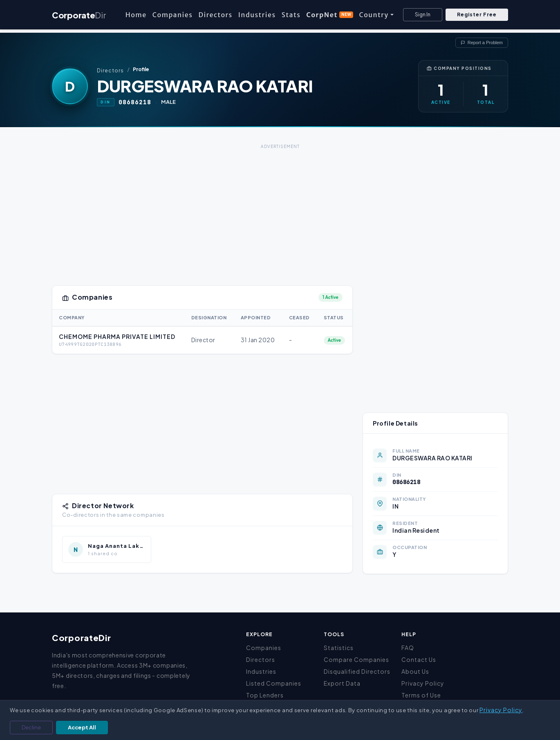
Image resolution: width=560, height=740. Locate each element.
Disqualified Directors (357, 671)
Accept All (82, 727)
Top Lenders (265, 695)
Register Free (477, 15)
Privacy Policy (423, 683)
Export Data (342, 683)
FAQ (408, 648)
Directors (215, 15)
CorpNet (330, 15)
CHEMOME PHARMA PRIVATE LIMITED (117, 336)
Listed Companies (274, 683)
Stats (291, 15)
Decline (31, 727)
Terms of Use (421, 695)
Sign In (423, 15)
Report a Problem (482, 43)
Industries (257, 15)
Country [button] (374, 15)
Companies (173, 15)
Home (136, 15)
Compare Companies (356, 659)
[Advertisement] (280, 209)
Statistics (339, 648)
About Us (415, 671)
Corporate (79, 15)
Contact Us (419, 659)
